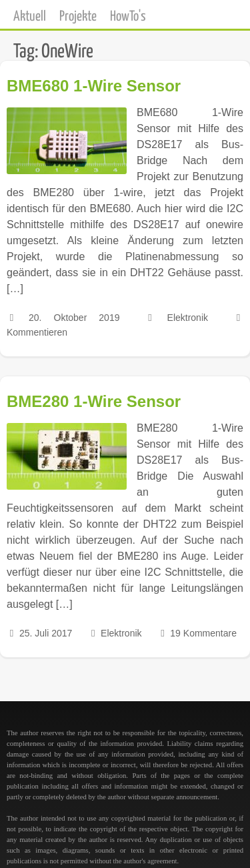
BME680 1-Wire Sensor (94, 86)
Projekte (78, 17)
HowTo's (128, 17)
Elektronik (188, 318)
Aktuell (30, 17)
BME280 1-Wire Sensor (94, 401)
